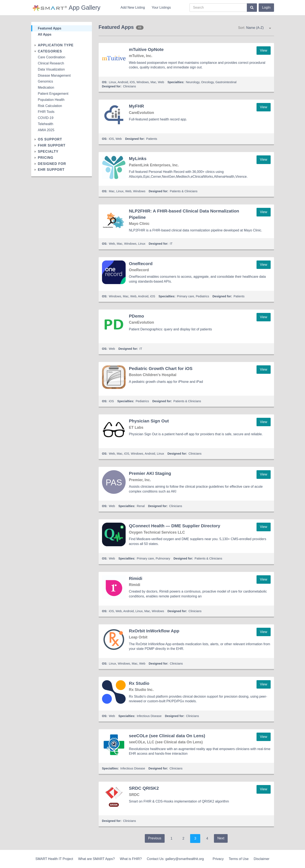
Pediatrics (202, 296)
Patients (152, 139)
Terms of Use (239, 859)
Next (221, 838)
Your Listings (161, 7)
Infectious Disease (149, 716)
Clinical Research (51, 63)
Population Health (51, 100)
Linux (112, 82)
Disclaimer (262, 859)
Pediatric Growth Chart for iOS (161, 368)
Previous (155, 838)
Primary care (185, 296)
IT (171, 244)
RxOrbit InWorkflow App (154, 631)
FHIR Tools (46, 112)
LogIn (266, 7)
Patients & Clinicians (184, 191)
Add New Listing (133, 7)
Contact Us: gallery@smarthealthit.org (175, 859)
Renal (141, 506)
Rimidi (136, 578)
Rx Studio (139, 683)
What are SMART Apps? (97, 859)
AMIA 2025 (46, 130)
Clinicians (129, 86)
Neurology (193, 82)
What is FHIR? (131, 859)
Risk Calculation (50, 106)
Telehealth (46, 124)
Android (123, 82)
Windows (143, 82)
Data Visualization (51, 69)
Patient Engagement (53, 94)
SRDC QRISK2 (144, 788)
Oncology (207, 82)
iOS (132, 82)
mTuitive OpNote (146, 49)
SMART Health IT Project (54, 859)
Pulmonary (163, 558)
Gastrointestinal (226, 82)
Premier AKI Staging (150, 473)
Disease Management (54, 75)
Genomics (46, 81)
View (263, 50)
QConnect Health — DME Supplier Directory (175, 526)
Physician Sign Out (149, 421)
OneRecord (141, 264)
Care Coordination (52, 57)
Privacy (218, 859)
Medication (46, 87)
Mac (153, 82)
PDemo (137, 316)
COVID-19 (46, 118)
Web (161, 82)
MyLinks (138, 158)
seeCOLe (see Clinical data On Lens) (167, 736)
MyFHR (137, 106)
